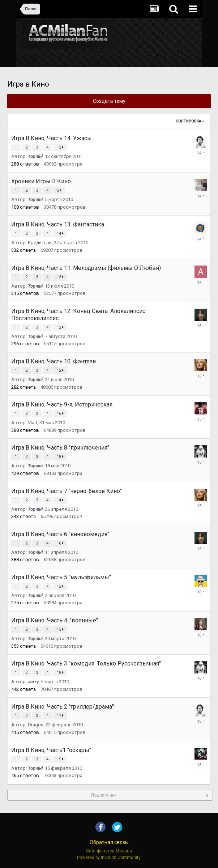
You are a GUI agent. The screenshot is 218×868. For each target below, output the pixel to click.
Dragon (36, 725)
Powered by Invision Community (109, 857)
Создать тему (109, 101)
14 (60, 233)
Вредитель (40, 243)
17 (60, 716)
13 (60, 277)
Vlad (33, 423)
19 (60, 759)
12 (60, 147)
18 (60, 457)
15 (60, 629)
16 (60, 414)
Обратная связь (109, 842)
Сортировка (190, 121)
